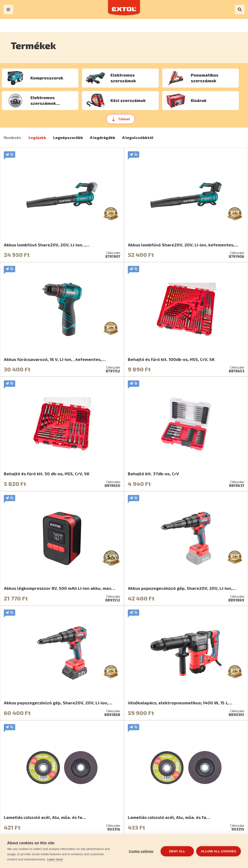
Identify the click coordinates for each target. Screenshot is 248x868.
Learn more (55, 859)
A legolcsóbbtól (138, 137)
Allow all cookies (219, 851)
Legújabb (37, 137)
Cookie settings (141, 851)
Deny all (177, 851)
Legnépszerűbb (68, 137)
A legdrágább (103, 137)
